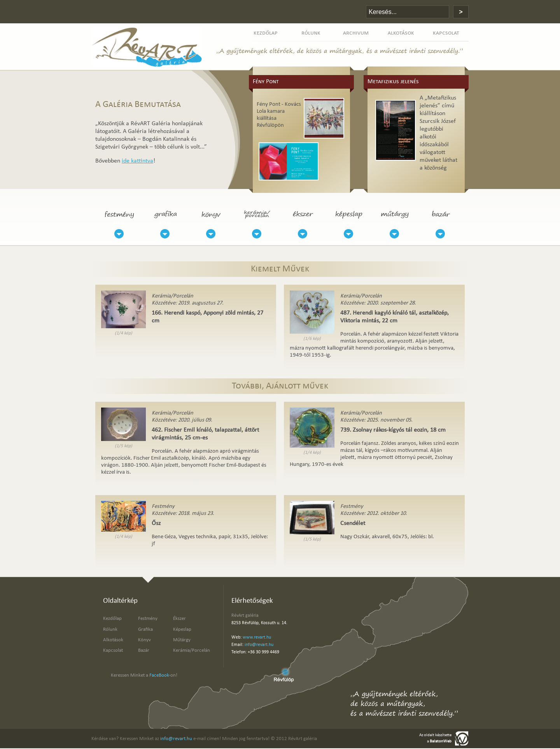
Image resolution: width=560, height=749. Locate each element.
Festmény (148, 619)
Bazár (144, 650)
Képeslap (182, 629)
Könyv (144, 640)
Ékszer (179, 619)
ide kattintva (137, 161)
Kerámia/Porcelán (192, 650)
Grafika (145, 629)
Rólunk (110, 629)
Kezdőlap (112, 619)
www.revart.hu (257, 637)
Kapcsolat (113, 650)
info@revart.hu (259, 645)
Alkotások (113, 640)
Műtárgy (182, 640)
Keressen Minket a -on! (144, 675)
